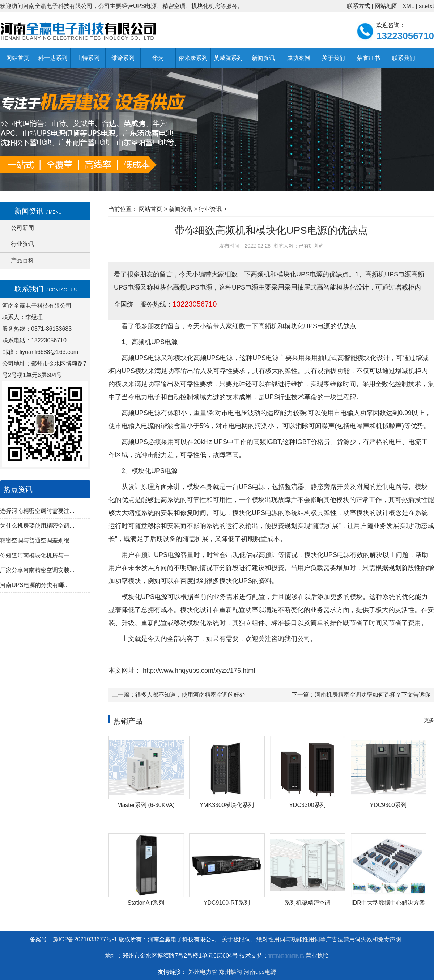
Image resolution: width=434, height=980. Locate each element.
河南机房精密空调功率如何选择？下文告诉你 (373, 695)
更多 (429, 720)
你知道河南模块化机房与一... (37, 555)
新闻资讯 (263, 58)
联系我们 (404, 58)
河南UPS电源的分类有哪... (34, 585)
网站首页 (18, 58)
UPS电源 (317, 326)
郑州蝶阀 (230, 972)
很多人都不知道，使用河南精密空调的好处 (190, 695)
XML (408, 6)
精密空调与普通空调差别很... (37, 540)
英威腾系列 (228, 58)
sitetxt (426, 6)
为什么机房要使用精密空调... (37, 526)
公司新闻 (22, 228)
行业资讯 (22, 244)
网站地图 (386, 6)
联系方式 (358, 6)
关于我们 (333, 58)
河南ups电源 (260, 972)
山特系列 (88, 58)
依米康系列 (193, 58)
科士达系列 (53, 58)
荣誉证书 (369, 58)
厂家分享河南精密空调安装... (37, 570)
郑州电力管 (203, 972)
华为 (158, 58)
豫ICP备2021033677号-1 (85, 939)
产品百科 (22, 260)
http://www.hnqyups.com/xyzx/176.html (198, 671)
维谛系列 (123, 58)
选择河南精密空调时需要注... (37, 511)
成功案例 (298, 58)
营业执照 (317, 956)
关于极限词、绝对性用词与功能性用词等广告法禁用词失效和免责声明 (311, 939)
